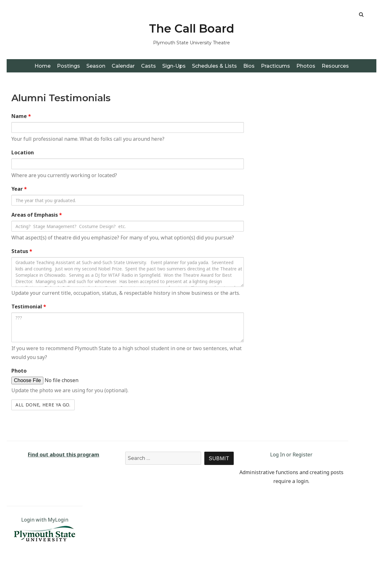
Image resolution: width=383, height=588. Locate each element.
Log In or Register (291, 455)
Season (96, 66)
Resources (335, 66)
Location (23, 152)
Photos (306, 66)
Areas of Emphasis (37, 215)
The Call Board (192, 28)
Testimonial (29, 306)
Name (21, 116)
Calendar (123, 66)
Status (22, 251)
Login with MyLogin (45, 520)
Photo (19, 371)
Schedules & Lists (214, 66)
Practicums (275, 66)
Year (19, 189)
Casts (148, 66)
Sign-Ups (174, 66)
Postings (68, 66)
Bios (249, 66)
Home (43, 66)
